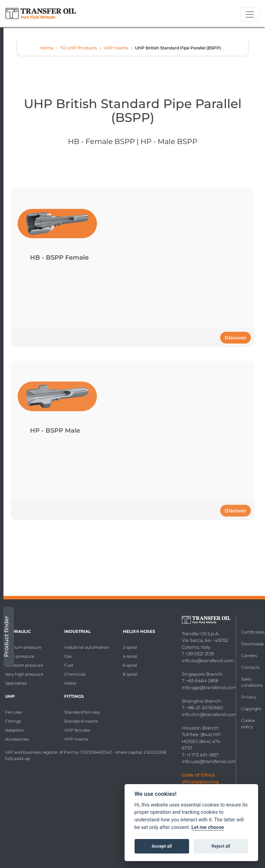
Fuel (69, 665)
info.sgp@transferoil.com (209, 687)
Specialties (16, 683)
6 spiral (130, 665)
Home (47, 48)
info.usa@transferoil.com (209, 761)
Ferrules (14, 712)
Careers (249, 655)
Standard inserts (81, 721)
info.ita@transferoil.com (208, 660)
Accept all (162, 846)
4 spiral (130, 656)
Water (70, 683)
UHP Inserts (116, 48)
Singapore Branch (202, 674)
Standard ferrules (82, 712)
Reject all (221, 846)
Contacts (251, 667)
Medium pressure (23, 647)
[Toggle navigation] (250, 15)
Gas (68, 656)
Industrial (77, 631)
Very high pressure (24, 674)
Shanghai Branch (201, 701)
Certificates (253, 632)
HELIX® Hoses (139, 631)
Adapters (14, 730)
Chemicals (75, 674)
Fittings (13, 721)
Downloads (253, 644)
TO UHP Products (78, 48)
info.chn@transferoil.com (209, 714)
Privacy (249, 697)
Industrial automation (87, 647)
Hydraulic (18, 631)
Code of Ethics (198, 775)
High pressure (20, 656)
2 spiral (130, 647)
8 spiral (130, 674)
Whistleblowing (200, 782)
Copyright (251, 709)
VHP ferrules (77, 730)
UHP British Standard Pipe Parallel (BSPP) (178, 48)
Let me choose (208, 827)
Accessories (17, 739)
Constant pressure (24, 665)
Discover (235, 338)
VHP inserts (76, 739)
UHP (10, 696)
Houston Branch (200, 728)
